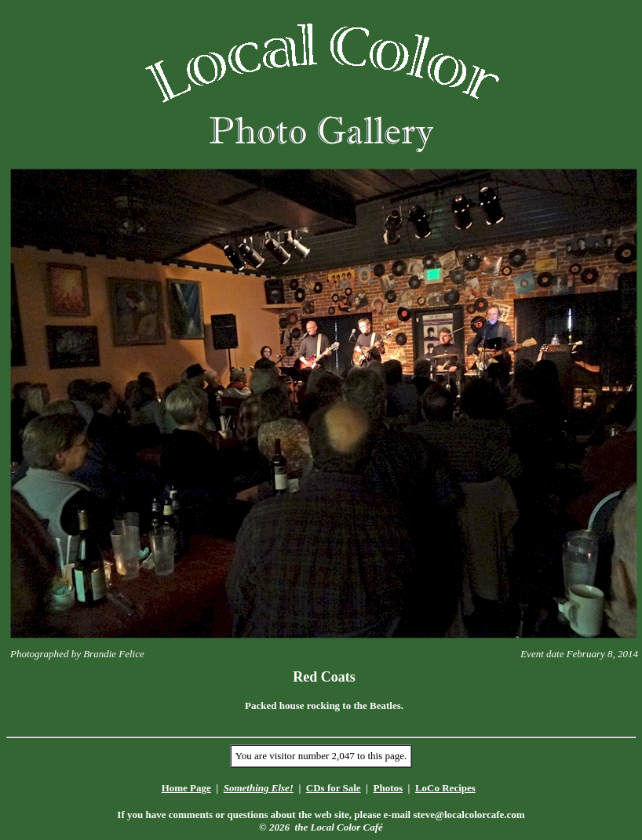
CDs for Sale (334, 788)
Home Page (186, 788)
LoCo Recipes (445, 788)
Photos (388, 788)
